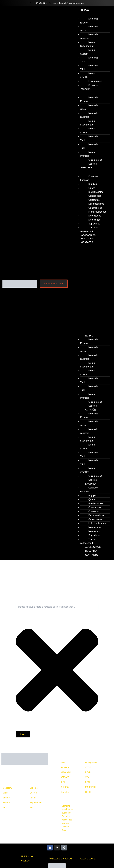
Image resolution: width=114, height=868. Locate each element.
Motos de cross (89, 28)
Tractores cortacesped (89, 229)
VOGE (88, 767)
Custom (34, 793)
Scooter (7, 803)
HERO (88, 792)
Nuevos (65, 823)
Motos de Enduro (89, 21)
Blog (64, 830)
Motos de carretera (89, 36)
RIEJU (63, 782)
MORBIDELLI (91, 787)
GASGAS (65, 767)
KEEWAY (65, 777)
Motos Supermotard (87, 44)
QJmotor (65, 792)
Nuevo (85, 10)
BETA (88, 782)
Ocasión (86, 89)
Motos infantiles (87, 75)
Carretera (7, 788)
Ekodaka (87, 168)
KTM (63, 763)
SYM (87, 777)
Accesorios (67, 820)
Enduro (6, 798)
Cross (6, 793)
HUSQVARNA (91, 763)
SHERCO (65, 787)
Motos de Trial (89, 67)
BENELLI (89, 772)
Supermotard (36, 803)
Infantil (33, 798)
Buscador (66, 813)
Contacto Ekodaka (89, 178)
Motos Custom (87, 52)
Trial (32, 808)
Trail (5, 808)
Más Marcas (67, 809)
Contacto (87, 242)
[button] (90, 288)
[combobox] (57, 607)
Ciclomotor (35, 788)
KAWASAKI (66, 772)
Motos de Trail (89, 60)
